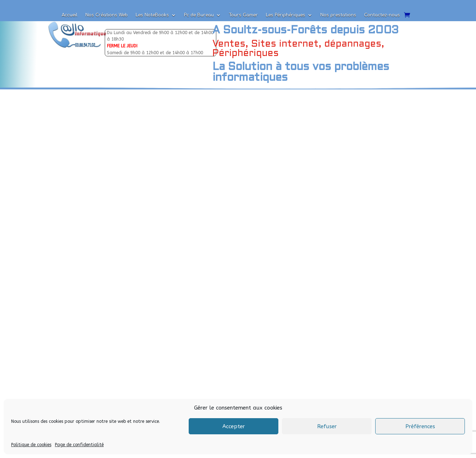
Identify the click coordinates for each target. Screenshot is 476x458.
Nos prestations (338, 15)
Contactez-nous (382, 15)
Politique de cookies (31, 445)
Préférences (420, 426)
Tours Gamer (243, 15)
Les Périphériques (286, 15)
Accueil (70, 15)
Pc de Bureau (199, 15)
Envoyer (146, 358)
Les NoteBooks (152, 15)
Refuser (327, 426)
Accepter (234, 426)
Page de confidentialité (79, 445)
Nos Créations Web (107, 15)
